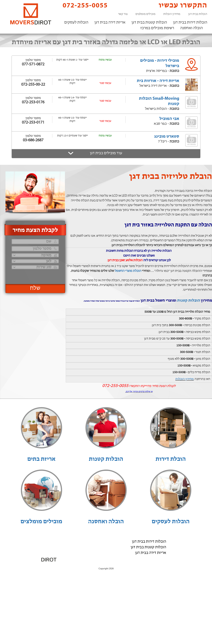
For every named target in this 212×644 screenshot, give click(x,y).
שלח (35, 288)
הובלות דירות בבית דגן (190, 23)
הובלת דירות (171, 459)
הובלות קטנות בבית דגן (149, 23)
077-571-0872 (33, 64)
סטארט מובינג (167, 137)
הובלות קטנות (189, 301)
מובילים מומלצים (145, 14)
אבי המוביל (169, 119)
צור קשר (123, 14)
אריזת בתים (41, 459)
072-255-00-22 (33, 85)
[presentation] (35, 275)
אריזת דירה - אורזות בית (158, 81)
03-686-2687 (33, 140)
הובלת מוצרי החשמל (128, 271)
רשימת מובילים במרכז (157, 28)
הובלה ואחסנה (191, 28)
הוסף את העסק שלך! (171, 565)
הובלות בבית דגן (198, 14)
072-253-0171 (33, 123)
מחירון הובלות (172, 14)
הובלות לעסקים (76, 23)
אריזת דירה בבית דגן (110, 23)
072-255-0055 (82, 5)
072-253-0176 (33, 102)
